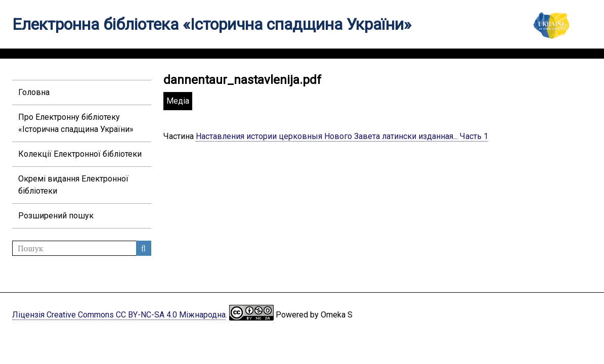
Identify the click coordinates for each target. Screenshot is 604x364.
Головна (34, 92)
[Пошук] (82, 248)
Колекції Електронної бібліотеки (80, 154)
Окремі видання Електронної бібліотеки (73, 185)
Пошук (144, 248)
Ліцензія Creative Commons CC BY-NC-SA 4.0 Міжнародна (119, 315)
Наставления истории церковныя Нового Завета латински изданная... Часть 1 (342, 136)
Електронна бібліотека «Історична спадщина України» (212, 24)
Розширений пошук (56, 216)
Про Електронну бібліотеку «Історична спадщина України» (76, 123)
